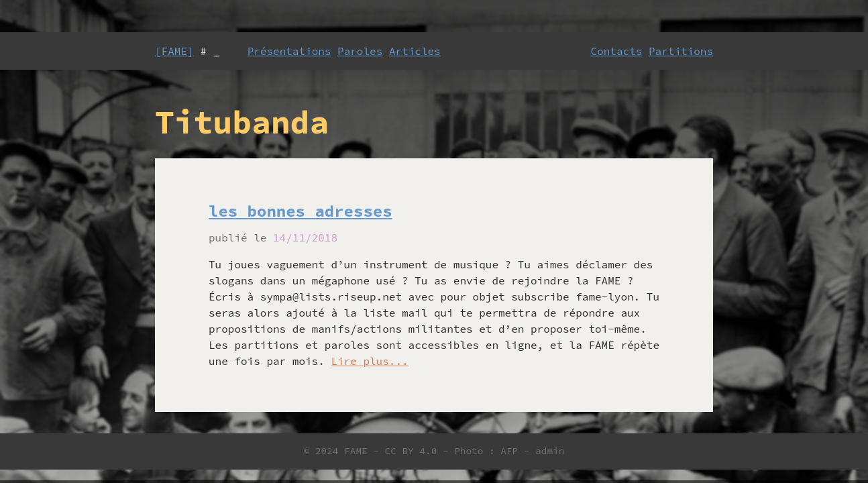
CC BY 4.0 (411, 451)
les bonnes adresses (301, 211)
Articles (415, 51)
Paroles (360, 51)
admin (550, 451)
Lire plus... (369, 361)
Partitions (681, 51)
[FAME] (174, 51)
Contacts (617, 51)
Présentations (289, 51)
